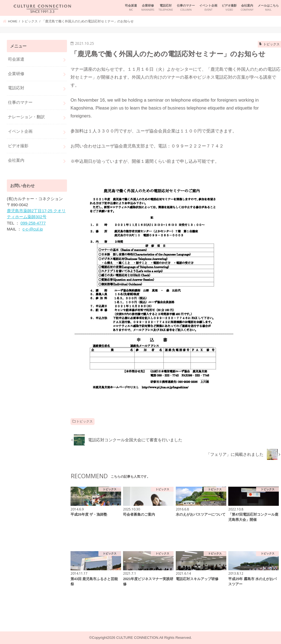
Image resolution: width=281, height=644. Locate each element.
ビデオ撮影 (229, 8)
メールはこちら (268, 8)
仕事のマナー (186, 8)
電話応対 (166, 8)
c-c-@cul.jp (33, 229)
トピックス (84, 421)
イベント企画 (208, 8)
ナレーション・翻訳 (26, 117)
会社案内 (247, 8)
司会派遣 (131, 8)
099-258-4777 (33, 223)
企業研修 (148, 8)
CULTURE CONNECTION (137, 638)
